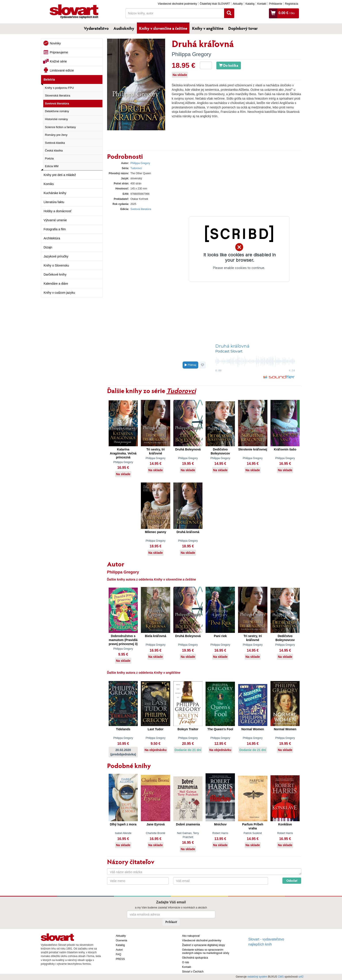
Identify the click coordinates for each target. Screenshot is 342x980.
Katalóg (250, 4)
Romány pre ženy (56, 135)
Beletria (49, 79)
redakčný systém (257, 977)
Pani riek (220, 636)
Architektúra (52, 238)
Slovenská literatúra (58, 96)
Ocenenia (122, 940)
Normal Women (253, 729)
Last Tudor (156, 729)
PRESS (120, 959)
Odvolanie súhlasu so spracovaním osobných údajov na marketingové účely (206, 951)
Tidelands (123, 729)
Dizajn (48, 247)
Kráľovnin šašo (285, 449)
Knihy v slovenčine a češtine (163, 28)
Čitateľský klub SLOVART (215, 4)
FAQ (119, 954)
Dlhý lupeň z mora (123, 824)
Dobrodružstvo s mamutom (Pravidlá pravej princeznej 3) (123, 640)
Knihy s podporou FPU (60, 88)
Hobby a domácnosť (58, 211)
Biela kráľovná (155, 636)
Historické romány (57, 119)
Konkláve (285, 824)
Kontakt (262, 4)
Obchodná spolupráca (195, 958)
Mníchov (220, 824)
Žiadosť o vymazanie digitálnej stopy (204, 945)
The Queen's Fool (220, 729)
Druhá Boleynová (188, 449)
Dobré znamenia (188, 824)
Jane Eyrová (156, 824)
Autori (119, 950)
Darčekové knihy (55, 274)
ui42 (301, 977)
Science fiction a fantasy (60, 127)
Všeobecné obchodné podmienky (177, 4)
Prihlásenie (275, 4)
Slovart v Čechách (193, 972)
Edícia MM (52, 166)
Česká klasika (54, 150)
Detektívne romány (57, 111)
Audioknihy (124, 28)
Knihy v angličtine (208, 28)
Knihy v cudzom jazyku (59, 293)
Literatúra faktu (54, 202)
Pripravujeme (59, 52)
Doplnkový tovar (243, 28)
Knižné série (58, 61)
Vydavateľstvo (96, 28)
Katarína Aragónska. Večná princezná (123, 453)
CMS (281, 977)
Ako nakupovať (191, 936)
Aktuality (238, 4)
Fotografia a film (55, 229)
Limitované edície (62, 70)
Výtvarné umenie (55, 220)
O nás (186, 962)
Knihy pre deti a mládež (60, 175)
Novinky (55, 43)
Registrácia (291, 4)
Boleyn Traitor (188, 729)
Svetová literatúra (57, 103)
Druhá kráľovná (188, 532)
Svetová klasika (55, 143)
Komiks (49, 184)
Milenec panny (155, 532)
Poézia (49, 158)
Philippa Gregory (192, 54)
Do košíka (229, 65)
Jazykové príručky (56, 256)
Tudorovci (136, 168)
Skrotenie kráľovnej (253, 449)
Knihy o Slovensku (56, 265)
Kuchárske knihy (55, 193)
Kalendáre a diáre (56, 284)
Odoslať (292, 881)
